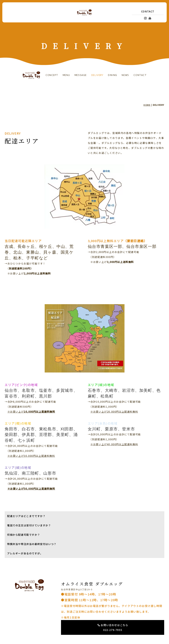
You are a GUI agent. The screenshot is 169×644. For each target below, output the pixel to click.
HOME (147, 105)
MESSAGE (81, 75)
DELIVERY (97, 75)
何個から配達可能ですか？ (24, 535)
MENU (66, 75)
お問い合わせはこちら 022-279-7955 (113, 627)
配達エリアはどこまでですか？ (26, 516)
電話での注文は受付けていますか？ (29, 525)
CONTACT (148, 11)
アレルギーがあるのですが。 (25, 553)
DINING (113, 75)
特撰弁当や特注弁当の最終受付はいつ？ (32, 544)
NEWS (125, 75)
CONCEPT (52, 75)
